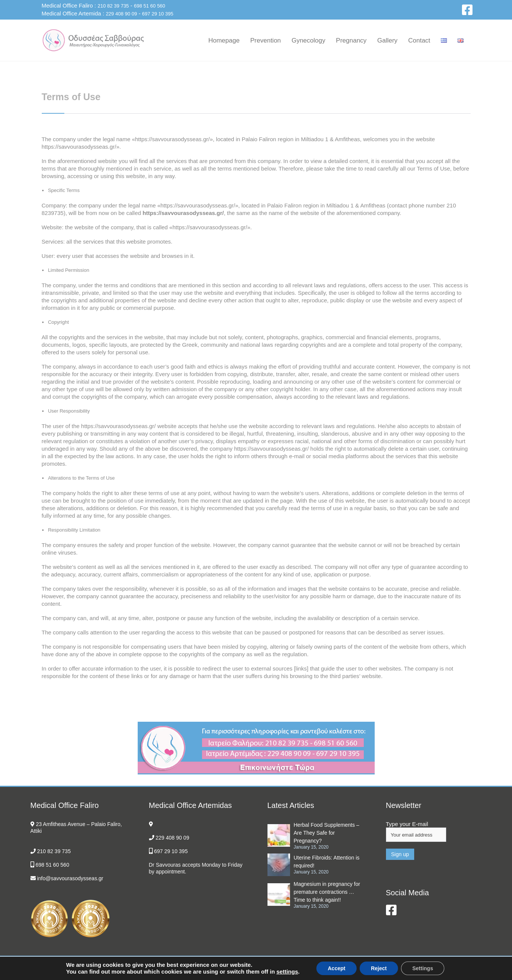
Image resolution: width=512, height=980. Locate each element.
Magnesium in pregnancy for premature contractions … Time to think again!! (327, 892)
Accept (337, 968)
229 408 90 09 (121, 14)
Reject (379, 968)
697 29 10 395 (158, 14)
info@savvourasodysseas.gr (70, 878)
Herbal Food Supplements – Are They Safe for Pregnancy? (327, 833)
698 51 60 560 (150, 6)
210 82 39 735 (113, 6)
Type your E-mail (407, 824)
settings (287, 972)
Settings (423, 968)
